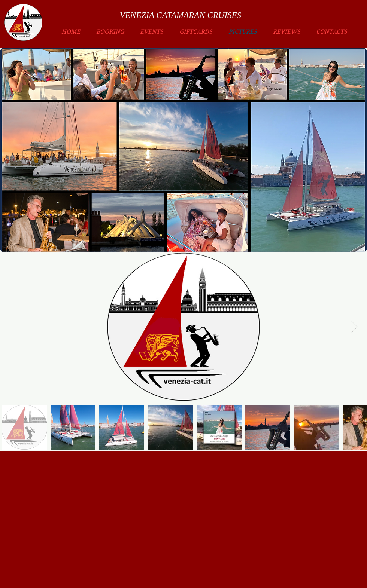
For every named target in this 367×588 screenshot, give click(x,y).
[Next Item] (354, 327)
